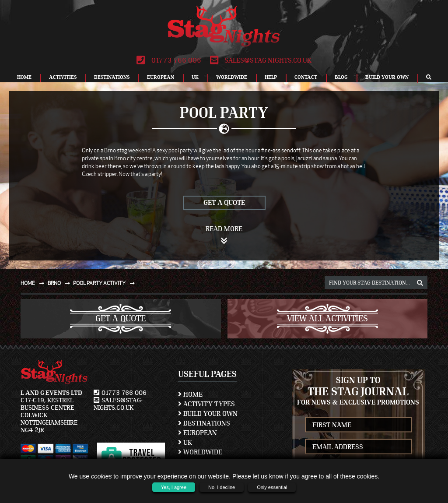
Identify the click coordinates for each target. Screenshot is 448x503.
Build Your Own (387, 77)
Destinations (112, 77)
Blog (341, 77)
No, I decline (222, 487)
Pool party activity (106, 283)
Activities (63, 77)
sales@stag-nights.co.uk (261, 60)
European (161, 77)
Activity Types (206, 404)
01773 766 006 (169, 60)
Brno (61, 283)
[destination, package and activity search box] (376, 282)
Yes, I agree (174, 487)
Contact (306, 77)
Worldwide (232, 77)
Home (24, 77)
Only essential (272, 487)
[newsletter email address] (359, 447)
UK (195, 77)
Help (271, 77)
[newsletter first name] (359, 425)
